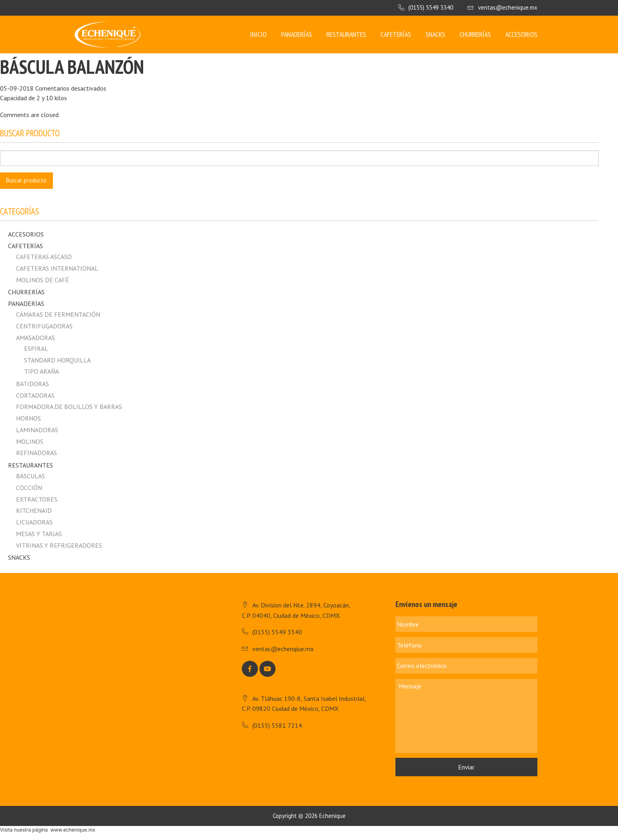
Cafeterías (396, 34)
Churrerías (475, 34)
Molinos (30, 441)
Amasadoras (35, 338)
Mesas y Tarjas (39, 534)
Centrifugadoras (44, 326)
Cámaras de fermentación (58, 314)
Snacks (435, 34)
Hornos (28, 418)
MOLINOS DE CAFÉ (43, 280)
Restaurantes (346, 34)
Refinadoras (36, 453)
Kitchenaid (34, 510)
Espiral (36, 348)
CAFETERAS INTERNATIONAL (57, 268)
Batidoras (32, 384)
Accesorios (521, 34)
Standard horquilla (57, 360)
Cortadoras (35, 395)
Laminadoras (37, 430)
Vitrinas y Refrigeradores (59, 545)
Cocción (29, 488)
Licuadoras (34, 522)
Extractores (37, 499)
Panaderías (297, 34)
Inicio (258, 34)
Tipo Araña (42, 371)
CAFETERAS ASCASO (44, 257)
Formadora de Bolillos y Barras (69, 407)
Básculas (30, 476)
